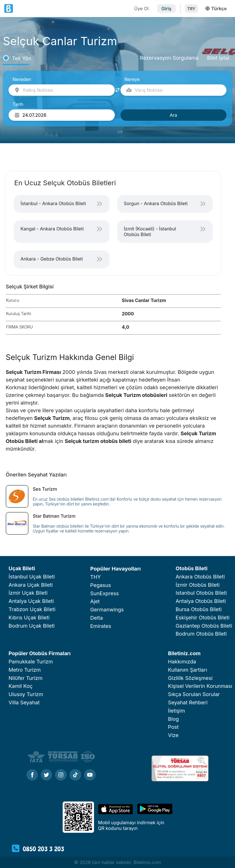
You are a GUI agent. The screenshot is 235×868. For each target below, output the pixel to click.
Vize (173, 735)
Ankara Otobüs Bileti (200, 577)
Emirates (101, 626)
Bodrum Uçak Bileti (32, 626)
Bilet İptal (218, 58)
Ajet (95, 601)
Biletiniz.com (184, 653)
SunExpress (105, 593)
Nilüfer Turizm (25, 678)
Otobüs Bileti (191, 568)
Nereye (132, 79)
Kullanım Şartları (188, 670)
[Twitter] (46, 775)
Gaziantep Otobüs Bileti (204, 626)
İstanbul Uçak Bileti (32, 577)
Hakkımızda (182, 662)
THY (96, 577)
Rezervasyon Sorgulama (169, 58)
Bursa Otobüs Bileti (199, 609)
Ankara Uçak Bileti (31, 585)
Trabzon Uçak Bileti (32, 609)
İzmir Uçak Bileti (28, 593)
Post (173, 727)
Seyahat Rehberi (188, 702)
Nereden (22, 79)
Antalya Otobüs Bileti (201, 601)
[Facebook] (32, 775)
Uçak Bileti (22, 568)
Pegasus (101, 585)
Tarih (18, 104)
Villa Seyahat (24, 702)
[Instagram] (61, 775)
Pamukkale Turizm (31, 662)
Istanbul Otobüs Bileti (201, 593)
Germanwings (107, 610)
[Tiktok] (75, 775)
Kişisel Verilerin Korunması (200, 686)
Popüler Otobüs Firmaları (40, 653)
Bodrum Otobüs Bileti (201, 634)
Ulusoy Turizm (26, 694)
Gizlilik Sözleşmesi (190, 678)
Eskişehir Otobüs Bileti (202, 618)
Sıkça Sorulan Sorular (194, 694)
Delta (97, 618)
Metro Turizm (25, 670)
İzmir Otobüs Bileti (197, 585)
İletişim (177, 711)
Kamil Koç (21, 686)
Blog (173, 719)
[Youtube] (90, 775)
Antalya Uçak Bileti (31, 601)
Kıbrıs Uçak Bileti (29, 618)
